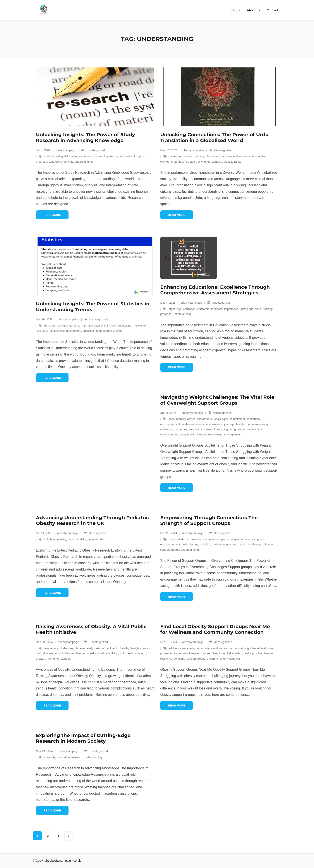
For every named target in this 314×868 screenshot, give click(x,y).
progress (42, 162)
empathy (240, 648)
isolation (217, 424)
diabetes (80, 648)
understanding (84, 162)
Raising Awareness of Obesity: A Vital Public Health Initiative (91, 629)
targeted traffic (194, 162)
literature (242, 157)
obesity (91, 654)
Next (69, 836)
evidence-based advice (196, 424)
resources (181, 429)
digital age (175, 309)
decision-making (55, 326)
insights (139, 157)
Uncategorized (96, 150)
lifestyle (239, 424)
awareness (51, 648)
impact (59, 654)
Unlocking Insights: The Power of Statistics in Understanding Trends (93, 307)
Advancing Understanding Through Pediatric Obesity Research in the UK (93, 520)
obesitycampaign (66, 150)
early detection (96, 648)
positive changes (263, 654)
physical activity (107, 654)
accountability (177, 419)
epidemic (113, 648)
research (73, 539)
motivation (167, 429)
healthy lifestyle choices (135, 648)
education (189, 309)
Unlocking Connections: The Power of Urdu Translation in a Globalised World (214, 138)
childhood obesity (55, 539)
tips (260, 429)
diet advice (213, 157)
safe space (196, 429)
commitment (237, 419)
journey (229, 424)
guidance (253, 648)
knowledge (247, 309)
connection (176, 157)
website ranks (232, 162)
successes (249, 429)
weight (184, 434)
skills (258, 309)
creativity (50, 757)
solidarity (267, 545)
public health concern (132, 654)
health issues (190, 545)
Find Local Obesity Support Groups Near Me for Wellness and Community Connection (215, 629)
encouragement (170, 424)
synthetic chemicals (61, 162)
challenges (221, 419)
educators (203, 309)
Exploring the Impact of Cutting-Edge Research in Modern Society (83, 738)
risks (83, 539)
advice (191, 419)
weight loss (233, 659)
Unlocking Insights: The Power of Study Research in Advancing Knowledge (86, 138)
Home (236, 10)
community (253, 419)
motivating (125, 326)
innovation (126, 157)
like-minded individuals (226, 654)
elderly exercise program (87, 157)
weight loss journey (202, 434)
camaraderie (205, 419)
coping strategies (229, 539)
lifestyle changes (75, 654)
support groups (170, 550)
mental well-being (257, 424)
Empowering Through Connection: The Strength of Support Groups (209, 520)
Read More (52, 215)
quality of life (44, 659)
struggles (235, 429)
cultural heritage (194, 157)
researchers (74, 331)
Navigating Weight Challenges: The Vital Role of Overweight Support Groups (217, 400)
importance (111, 157)
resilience (254, 545)
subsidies (89, 331)
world (119, 331)
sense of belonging (216, 429)
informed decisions (94, 326)
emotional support (252, 539)
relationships (57, 331)
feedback (217, 309)
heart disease (45, 654)
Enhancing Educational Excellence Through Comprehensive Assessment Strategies (215, 290)
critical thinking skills (57, 157)
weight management (228, 434)
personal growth (236, 545)
